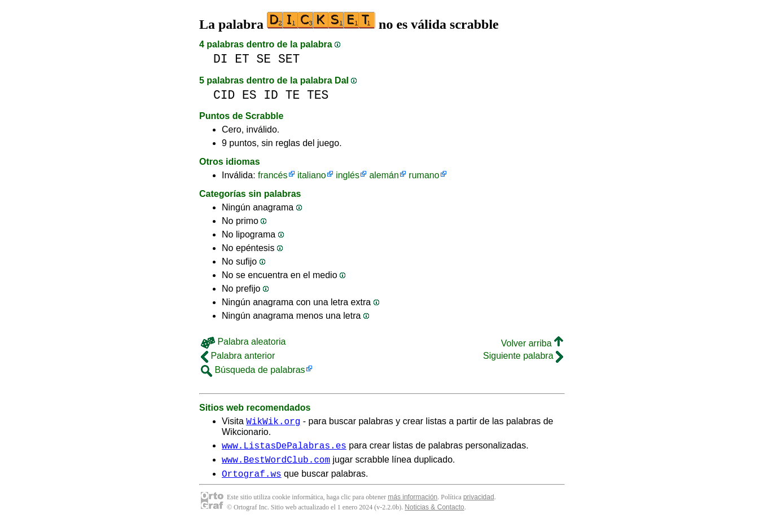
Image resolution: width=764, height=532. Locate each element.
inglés (348, 175)
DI (221, 59)
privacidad (479, 504)
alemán (384, 175)
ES (249, 95)
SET (289, 59)
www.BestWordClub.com (276, 464)
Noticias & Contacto (434, 514)
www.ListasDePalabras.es (284, 449)
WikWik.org (273, 423)
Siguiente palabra (523, 356)
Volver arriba (532, 343)
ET (242, 59)
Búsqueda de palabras (253, 370)
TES (318, 95)
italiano (312, 175)
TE (293, 95)
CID (224, 95)
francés (273, 175)
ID (271, 95)
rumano (424, 175)
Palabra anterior (238, 356)
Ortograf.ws (252, 480)
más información (412, 504)
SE (264, 59)
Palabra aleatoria (243, 342)
